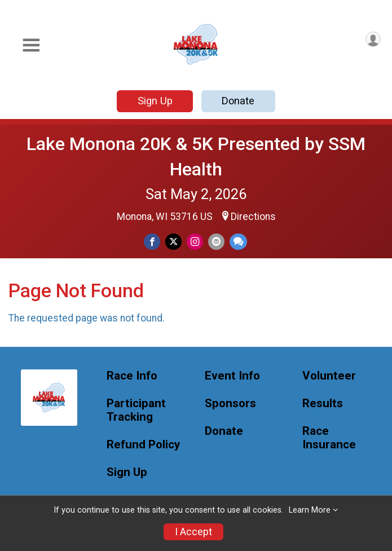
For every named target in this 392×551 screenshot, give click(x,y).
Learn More (310, 510)
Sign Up (155, 101)
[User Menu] (373, 39)
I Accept (193, 532)
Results (323, 404)
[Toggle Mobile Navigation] (31, 45)
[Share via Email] (216, 242)
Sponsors (230, 404)
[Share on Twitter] (173, 242)
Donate (238, 101)
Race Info (132, 376)
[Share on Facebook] (152, 242)
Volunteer (329, 376)
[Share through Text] (238, 242)
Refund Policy (143, 445)
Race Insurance (329, 438)
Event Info (232, 376)
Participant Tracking (136, 410)
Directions (253, 217)
